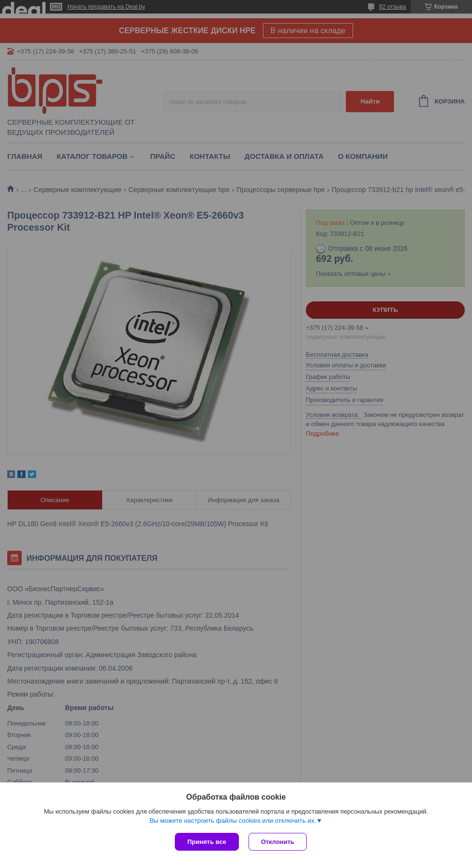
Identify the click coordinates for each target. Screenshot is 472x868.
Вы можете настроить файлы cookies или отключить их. (233, 821)
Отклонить (278, 842)
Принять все (207, 842)
